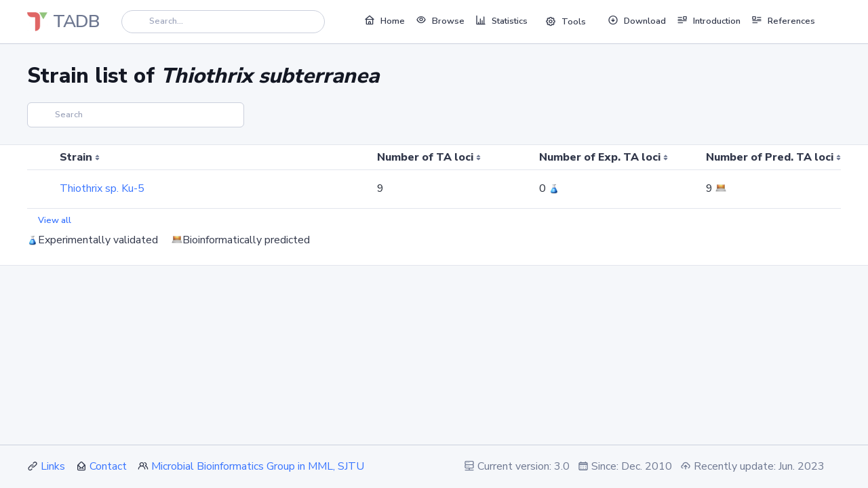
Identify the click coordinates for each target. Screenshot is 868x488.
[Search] (223, 21)
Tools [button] (566, 22)
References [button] (783, 20)
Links (53, 466)
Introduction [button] (709, 20)
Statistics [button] (501, 20)
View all (55, 220)
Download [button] (637, 20)
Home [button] (384, 20)
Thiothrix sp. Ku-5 (102, 188)
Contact (108, 466)
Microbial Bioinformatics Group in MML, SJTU (258, 466)
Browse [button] (440, 20)
